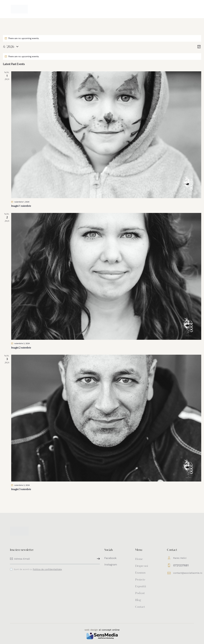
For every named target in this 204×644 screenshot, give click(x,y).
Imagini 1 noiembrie (21, 206)
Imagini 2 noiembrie (21, 348)
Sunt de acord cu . (38, 569)
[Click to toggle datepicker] (9, 47)
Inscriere (97, 559)
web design (91, 630)
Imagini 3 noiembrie (21, 489)
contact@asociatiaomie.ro (188, 573)
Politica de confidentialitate (47, 569)
